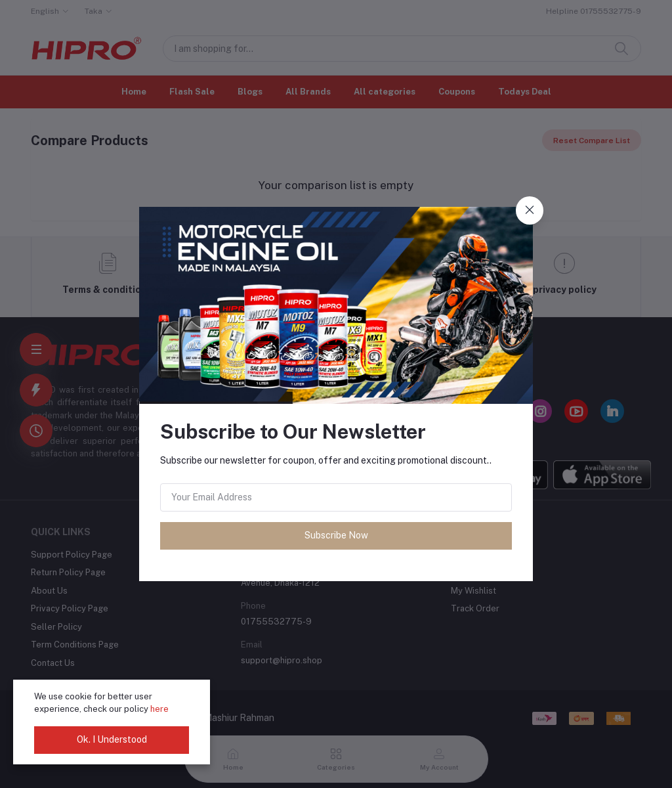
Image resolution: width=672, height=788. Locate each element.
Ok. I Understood (112, 739)
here (159, 709)
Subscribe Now (336, 535)
